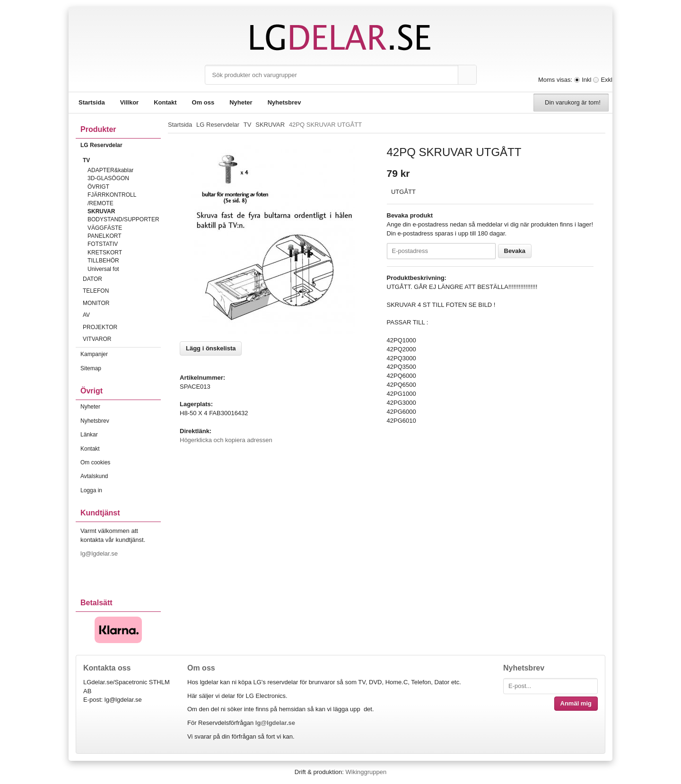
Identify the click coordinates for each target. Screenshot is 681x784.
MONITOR (122, 303)
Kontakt (165, 102)
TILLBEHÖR (103, 261)
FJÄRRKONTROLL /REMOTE (112, 199)
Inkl (586, 80)
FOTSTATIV (103, 244)
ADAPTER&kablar (110, 170)
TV (122, 160)
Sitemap (91, 368)
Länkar (89, 435)
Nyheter (241, 102)
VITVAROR (122, 339)
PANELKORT (105, 236)
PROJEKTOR (122, 327)
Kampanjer (94, 354)
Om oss (203, 102)
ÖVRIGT (98, 187)
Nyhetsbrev (284, 102)
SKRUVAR (101, 211)
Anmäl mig (576, 703)
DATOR (122, 279)
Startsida (92, 102)
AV (122, 315)
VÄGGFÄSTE (105, 228)
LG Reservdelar (121, 145)
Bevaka (515, 251)
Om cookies (95, 462)
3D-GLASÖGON (108, 178)
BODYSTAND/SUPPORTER (123, 219)
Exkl (607, 80)
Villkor (130, 102)
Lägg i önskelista (211, 348)
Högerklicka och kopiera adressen (226, 440)
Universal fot (103, 269)
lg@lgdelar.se (100, 553)
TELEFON (122, 291)
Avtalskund (94, 476)
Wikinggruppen (366, 772)
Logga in (91, 490)
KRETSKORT (105, 253)
